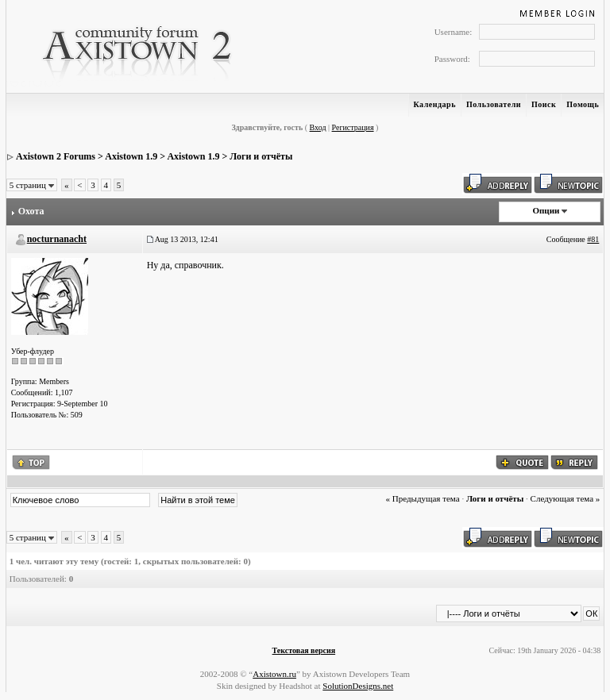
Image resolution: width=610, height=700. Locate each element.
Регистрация (353, 127)
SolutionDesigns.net (358, 686)
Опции (546, 210)
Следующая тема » (566, 498)
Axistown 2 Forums (56, 156)
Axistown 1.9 (131, 156)
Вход (318, 127)
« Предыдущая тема (422, 498)
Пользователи (494, 104)
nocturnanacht (57, 239)
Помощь (583, 104)
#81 (593, 239)
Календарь (435, 104)
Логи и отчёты (261, 156)
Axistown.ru (274, 674)
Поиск (544, 104)
